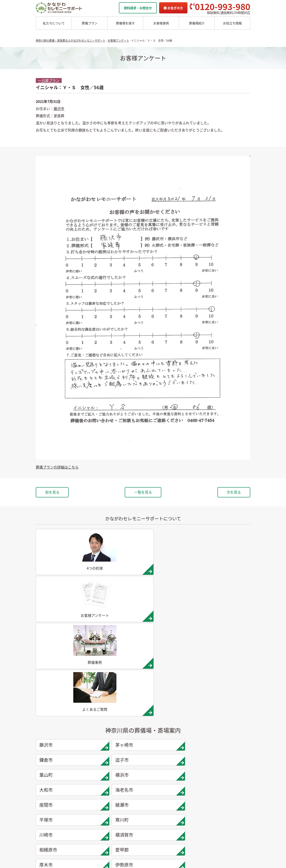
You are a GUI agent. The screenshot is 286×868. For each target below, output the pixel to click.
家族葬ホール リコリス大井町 (223, 776)
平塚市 (171, 636)
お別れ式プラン (48, 783)
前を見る (58, 493)
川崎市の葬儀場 (83, 832)
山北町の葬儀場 (117, 818)
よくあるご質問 (214, 797)
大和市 (171, 621)
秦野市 (171, 666)
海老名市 (226, 621)
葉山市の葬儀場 (83, 776)
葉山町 (63, 621)
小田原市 (226, 666)
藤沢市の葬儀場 (83, 749)
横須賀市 (117, 651)
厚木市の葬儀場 (117, 769)
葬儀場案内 (79, 742)
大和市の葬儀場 (83, 790)
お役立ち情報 (232, 23)
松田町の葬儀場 (117, 811)
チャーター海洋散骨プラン (157, 756)
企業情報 (209, 783)
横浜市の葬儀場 (83, 783)
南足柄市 (63, 681)
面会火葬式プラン (49, 769)
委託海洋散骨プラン (152, 749)
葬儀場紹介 (197, 23)
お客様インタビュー (152, 797)
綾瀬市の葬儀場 (83, 811)
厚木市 (63, 666)
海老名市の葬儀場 (85, 797)
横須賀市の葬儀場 (118, 749)
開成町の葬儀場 (117, 825)
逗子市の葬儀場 (83, 769)
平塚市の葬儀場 (83, 818)
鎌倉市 (171, 606)
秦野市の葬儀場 (117, 783)
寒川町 (226, 636)
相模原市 (171, 651)
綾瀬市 (117, 636)
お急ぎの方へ (212, 790)
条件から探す (213, 762)
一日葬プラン (49, 81)
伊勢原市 (117, 666)
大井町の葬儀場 (117, 804)
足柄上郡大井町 (117, 681)
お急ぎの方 (173, 8)
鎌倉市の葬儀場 (83, 762)
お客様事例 (161, 23)
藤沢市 (59, 108)
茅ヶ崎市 (117, 606)
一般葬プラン (46, 762)
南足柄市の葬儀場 (118, 797)
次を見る (228, 493)
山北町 (226, 681)
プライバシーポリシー (218, 804)
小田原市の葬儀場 (118, 790)
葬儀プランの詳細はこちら (57, 467)
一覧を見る (143, 493)
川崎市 (63, 651)
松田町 (171, 681)
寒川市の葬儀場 (83, 825)
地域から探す (213, 749)
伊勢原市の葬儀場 (118, 776)
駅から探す (211, 756)
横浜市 (117, 621)
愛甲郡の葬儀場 (117, 762)
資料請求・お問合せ (138, 8)
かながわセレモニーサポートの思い (163, 769)
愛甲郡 (226, 651)
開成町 (63, 696)
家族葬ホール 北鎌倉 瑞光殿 (222, 769)
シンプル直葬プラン (51, 776)
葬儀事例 (144, 804)
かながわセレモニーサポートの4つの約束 (167, 776)
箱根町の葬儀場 (117, 832)
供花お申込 (210, 811)
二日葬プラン (46, 756)
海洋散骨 (143, 742)
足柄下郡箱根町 (117, 696)
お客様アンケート (150, 811)
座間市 (63, 636)
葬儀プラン (90, 23)
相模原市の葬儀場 (118, 756)
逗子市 (226, 606)
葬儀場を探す (125, 23)
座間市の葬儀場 (83, 804)
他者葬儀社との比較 (152, 783)
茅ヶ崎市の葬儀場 (85, 756)
